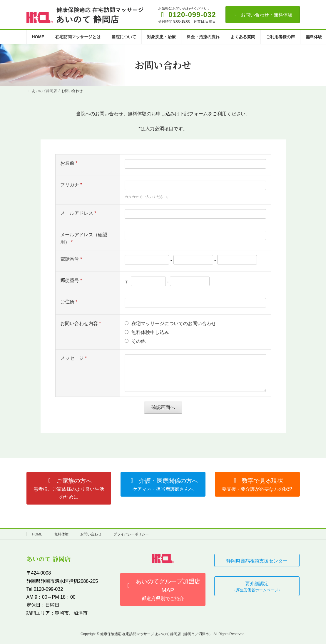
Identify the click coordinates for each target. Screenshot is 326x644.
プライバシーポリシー (131, 534)
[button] (69, 488)
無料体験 (61, 534)
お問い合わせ (91, 534)
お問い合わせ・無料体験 (263, 14)
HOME (37, 534)
